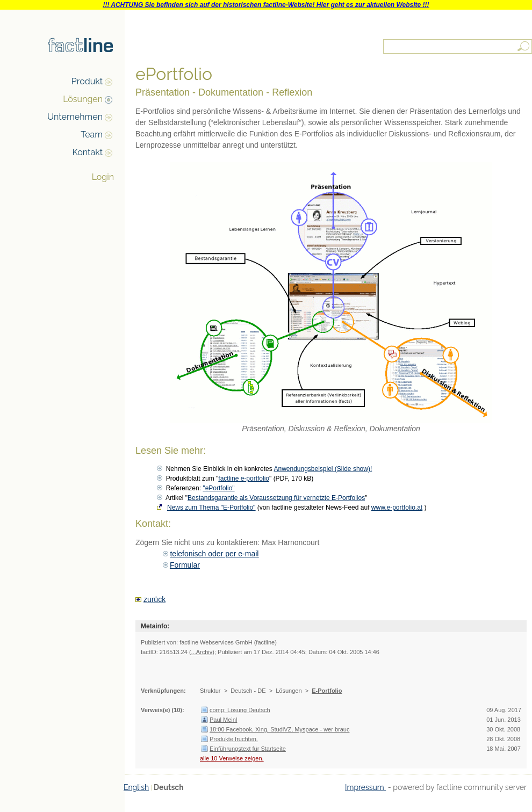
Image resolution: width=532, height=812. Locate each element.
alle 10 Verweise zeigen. (232, 758)
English (136, 787)
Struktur (210, 691)
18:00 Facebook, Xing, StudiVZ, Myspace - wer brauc (279, 729)
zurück (154, 599)
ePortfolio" (220, 488)
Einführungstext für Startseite (248, 749)
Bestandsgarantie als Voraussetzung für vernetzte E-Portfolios (276, 498)
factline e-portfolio (244, 479)
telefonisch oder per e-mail (214, 554)
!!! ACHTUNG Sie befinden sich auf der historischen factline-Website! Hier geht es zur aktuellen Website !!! (266, 5)
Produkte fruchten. (234, 739)
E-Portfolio (327, 691)
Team (92, 135)
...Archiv (202, 652)
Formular (185, 565)
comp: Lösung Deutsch (240, 710)
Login (103, 177)
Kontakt (88, 152)
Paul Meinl (223, 720)
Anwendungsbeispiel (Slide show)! (323, 469)
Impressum (365, 787)
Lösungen (83, 99)
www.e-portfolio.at (397, 508)
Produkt (87, 81)
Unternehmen (75, 117)
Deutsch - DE (248, 691)
